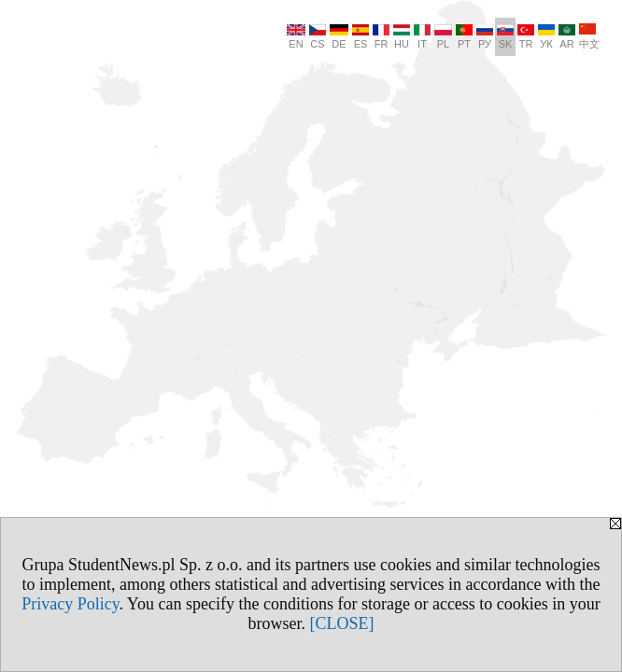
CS (318, 37)
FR (381, 37)
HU (402, 37)
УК (546, 37)
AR (567, 37)
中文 (589, 36)
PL (443, 37)
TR (526, 37)
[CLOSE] (342, 623)
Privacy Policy (70, 604)
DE (339, 37)
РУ (485, 37)
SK (505, 37)
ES (360, 37)
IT (422, 37)
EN (296, 37)
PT (464, 37)
